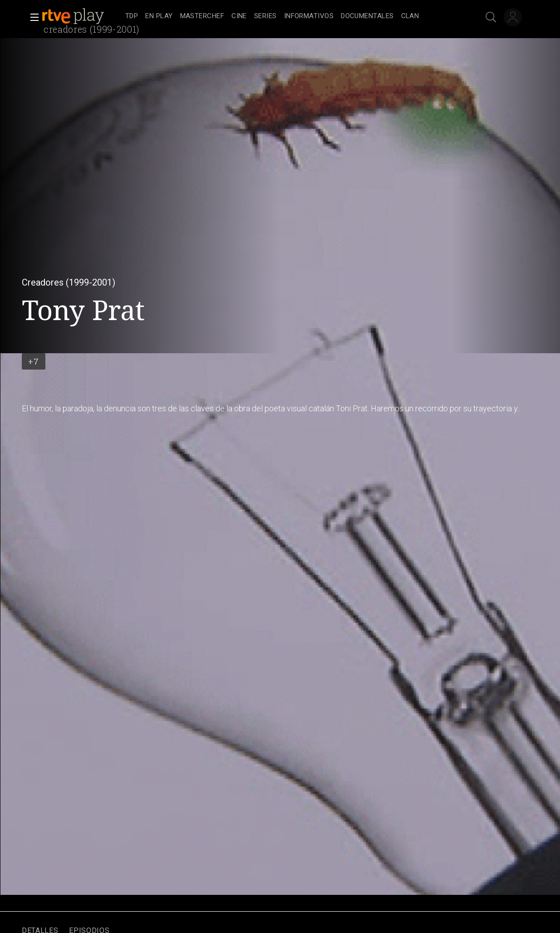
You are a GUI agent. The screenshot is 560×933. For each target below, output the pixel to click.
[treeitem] (132, 17)
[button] (32, 17)
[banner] (82, 16)
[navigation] (290, 16)
